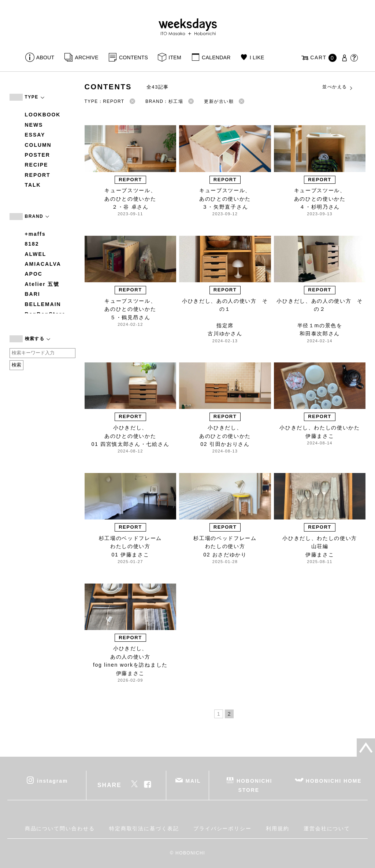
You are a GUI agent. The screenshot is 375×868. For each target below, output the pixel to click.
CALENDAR (216, 57)
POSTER (38, 155)
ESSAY (35, 135)
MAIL (193, 781)
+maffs (35, 234)
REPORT (38, 175)
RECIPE (37, 165)
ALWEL (36, 254)
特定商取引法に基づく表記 (144, 828)
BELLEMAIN (43, 304)
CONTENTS (133, 57)
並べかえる (338, 87)
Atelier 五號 (42, 284)
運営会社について (327, 828)
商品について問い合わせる (60, 828)
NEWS (34, 125)
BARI (33, 294)
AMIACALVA (43, 264)
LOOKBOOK (43, 115)
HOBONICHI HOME (334, 781)
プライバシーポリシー (222, 828)
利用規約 (278, 828)
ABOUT (45, 57)
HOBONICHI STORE (254, 785)
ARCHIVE (87, 57)
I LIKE (257, 57)
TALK (33, 185)
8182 (32, 244)
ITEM (175, 57)
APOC (34, 274)
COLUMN (38, 145)
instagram (52, 781)
